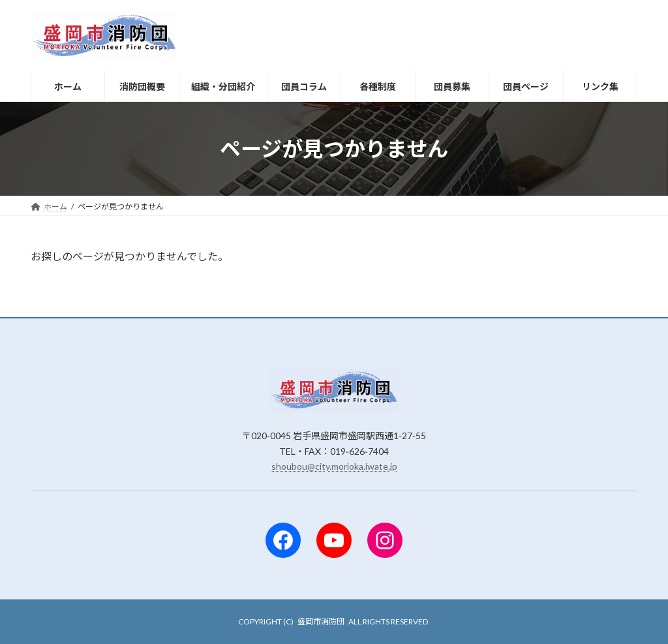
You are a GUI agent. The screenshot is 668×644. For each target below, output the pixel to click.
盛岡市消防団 (321, 621)
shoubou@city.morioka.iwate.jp (334, 466)
